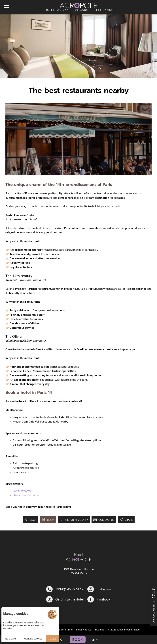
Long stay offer (22, 491)
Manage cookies (33, 639)
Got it (53, 639)
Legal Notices (84, 629)
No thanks (11, 639)
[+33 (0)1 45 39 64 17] (61, 639)
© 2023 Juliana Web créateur (124, 629)
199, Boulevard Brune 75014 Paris (79, 571)
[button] (77, 169)
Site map (100, 629)
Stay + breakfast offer (26, 495)
